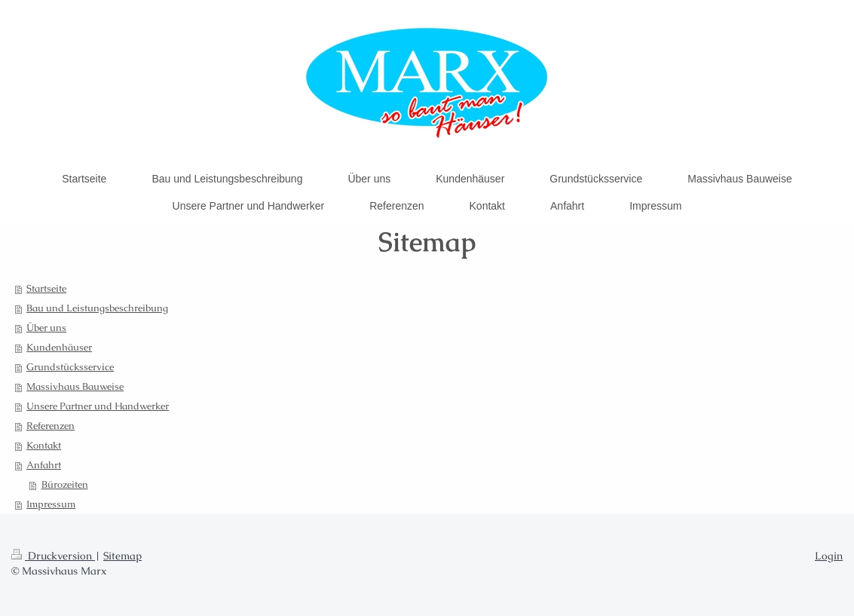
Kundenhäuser (59, 347)
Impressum (51, 504)
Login (829, 556)
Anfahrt (44, 465)
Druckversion (53, 556)
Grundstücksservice (70, 367)
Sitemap (122, 556)
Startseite (46, 288)
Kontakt (44, 445)
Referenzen (51, 426)
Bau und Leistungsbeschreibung (97, 308)
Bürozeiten (65, 484)
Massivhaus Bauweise (75, 386)
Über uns (46, 328)
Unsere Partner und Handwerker (98, 406)
